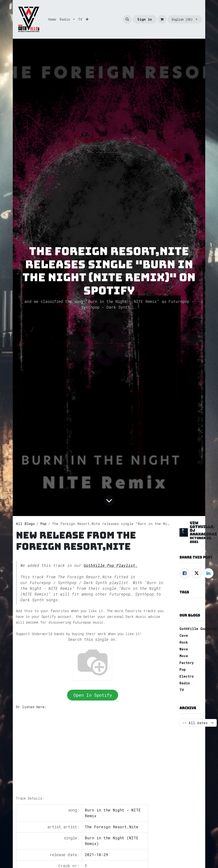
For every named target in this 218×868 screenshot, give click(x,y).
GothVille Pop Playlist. (111, 565)
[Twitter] (196, 573)
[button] (127, 19)
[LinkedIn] (208, 573)
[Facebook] (185, 573)
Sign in (145, 19)
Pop (43, 524)
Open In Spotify (93, 695)
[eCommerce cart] (162, 19)
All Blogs (25, 524)
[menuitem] (52, 19)
